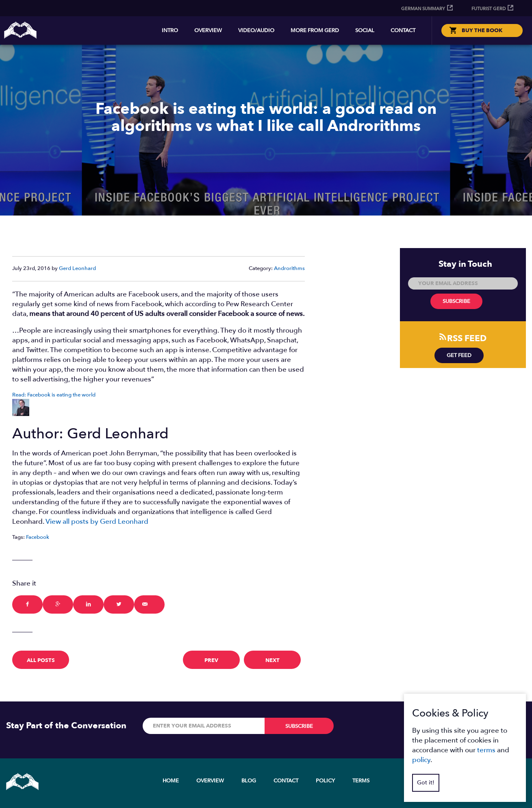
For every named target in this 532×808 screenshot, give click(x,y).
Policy (325, 781)
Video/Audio (256, 30)
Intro (170, 30)
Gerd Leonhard (77, 268)
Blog (249, 781)
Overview (208, 30)
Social (365, 30)
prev (211, 660)
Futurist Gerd (489, 9)
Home (171, 781)
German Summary (423, 9)
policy (421, 760)
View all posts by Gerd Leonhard (97, 522)
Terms (361, 781)
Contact (403, 30)
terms (486, 750)
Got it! (426, 783)
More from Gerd (315, 30)
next (273, 660)
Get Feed (459, 355)
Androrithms (289, 268)
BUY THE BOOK (482, 30)
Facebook (38, 537)
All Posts (41, 660)
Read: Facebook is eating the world (54, 395)
